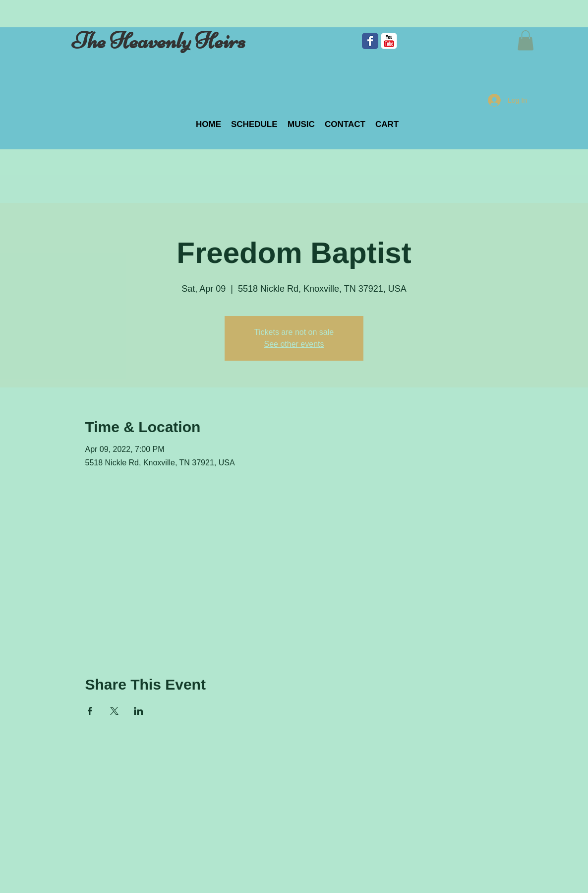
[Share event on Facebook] (90, 711)
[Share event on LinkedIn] (139, 711)
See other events (294, 344)
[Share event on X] (114, 711)
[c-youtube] (389, 41)
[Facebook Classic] (370, 41)
